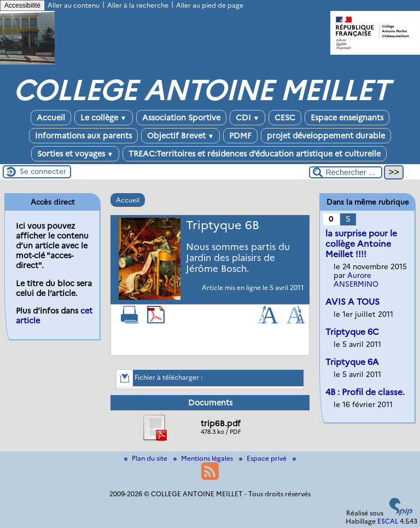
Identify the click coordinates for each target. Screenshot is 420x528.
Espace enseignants (347, 118)
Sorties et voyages (75, 154)
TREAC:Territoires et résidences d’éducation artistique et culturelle (255, 154)
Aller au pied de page (210, 5)
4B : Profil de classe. (365, 392)
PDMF (240, 136)
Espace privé (264, 458)
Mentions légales (204, 458)
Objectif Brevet (181, 136)
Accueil (51, 118)
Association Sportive (181, 118)
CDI (248, 118)
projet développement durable (326, 136)
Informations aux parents (83, 136)
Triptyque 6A (352, 362)
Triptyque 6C (352, 332)
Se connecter (43, 171)
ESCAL (388, 521)
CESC (285, 118)
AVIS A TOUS (352, 302)
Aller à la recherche (138, 5)
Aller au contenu (74, 5)
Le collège (104, 118)
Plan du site (147, 458)
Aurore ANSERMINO (356, 280)
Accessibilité (22, 5)
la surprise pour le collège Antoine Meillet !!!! (361, 244)
